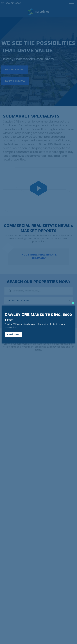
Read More (13, 334)
